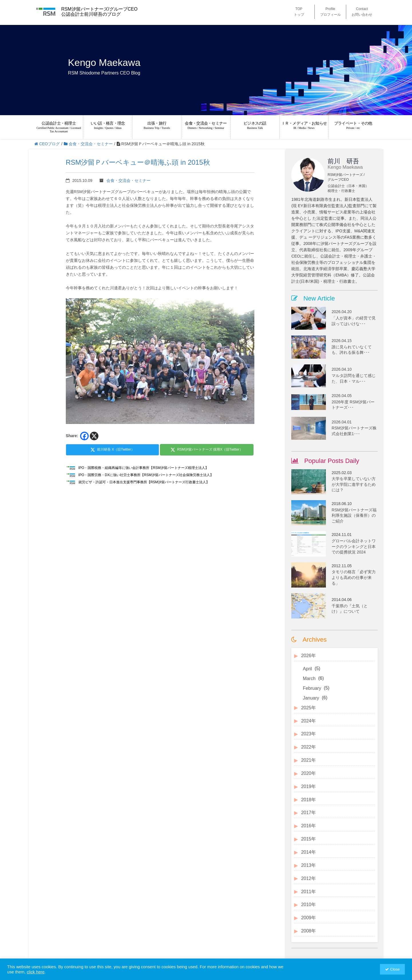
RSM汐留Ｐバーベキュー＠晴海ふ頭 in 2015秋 (138, 162)
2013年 (308, 865)
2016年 (308, 826)
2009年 (308, 918)
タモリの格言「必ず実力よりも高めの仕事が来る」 (354, 577)
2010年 (308, 905)
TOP (299, 12)
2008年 (308, 931)
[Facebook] (84, 436)
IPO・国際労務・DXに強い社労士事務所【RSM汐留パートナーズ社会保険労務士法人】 (146, 475)
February (312, 688)
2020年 (308, 773)
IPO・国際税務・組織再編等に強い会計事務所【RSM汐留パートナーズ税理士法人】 (143, 468)
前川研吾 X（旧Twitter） (112, 450)
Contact (362, 12)
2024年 (308, 721)
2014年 (308, 852)
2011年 (308, 892)
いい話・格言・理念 (108, 125)
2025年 (308, 708)
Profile (330, 12)
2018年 (308, 800)
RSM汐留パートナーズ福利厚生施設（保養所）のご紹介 (354, 515)
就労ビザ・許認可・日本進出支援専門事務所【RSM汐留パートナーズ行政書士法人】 (144, 482)
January (311, 698)
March (309, 678)
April (307, 669)
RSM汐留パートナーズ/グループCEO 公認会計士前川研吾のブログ (99, 12)
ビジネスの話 (255, 125)
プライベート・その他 (353, 125)
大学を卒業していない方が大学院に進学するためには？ (354, 484)
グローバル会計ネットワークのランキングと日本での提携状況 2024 (354, 546)
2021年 (308, 760)
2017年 (308, 813)
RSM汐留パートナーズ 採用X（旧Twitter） (207, 450)
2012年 (308, 878)
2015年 (308, 839)
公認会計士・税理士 (59, 127)
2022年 (308, 747)
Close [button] (395, 969)
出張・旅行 (157, 125)
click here (35, 972)
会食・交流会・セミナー (206, 125)
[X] (94, 436)
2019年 (308, 786)
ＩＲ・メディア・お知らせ (304, 125)
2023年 (308, 734)
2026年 (308, 656)
